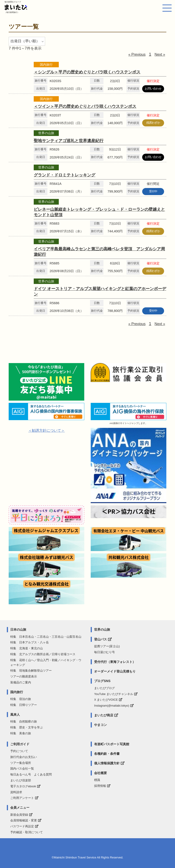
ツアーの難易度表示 (24, 676)
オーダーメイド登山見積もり (115, 671)
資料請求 (16, 792)
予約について (19, 751)
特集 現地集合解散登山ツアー (31, 671)
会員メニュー (20, 808)
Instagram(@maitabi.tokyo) (112, 706)
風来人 (15, 715)
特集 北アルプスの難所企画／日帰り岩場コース (43, 654)
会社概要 (100, 773)
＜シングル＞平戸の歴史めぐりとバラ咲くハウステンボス (87, 72)
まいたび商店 (104, 715)
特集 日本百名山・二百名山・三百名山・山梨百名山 (46, 637)
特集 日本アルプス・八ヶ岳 (30, 642)
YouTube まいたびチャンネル (114, 694)
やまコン (100, 725)
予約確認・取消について (27, 832)
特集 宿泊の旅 (21, 699)
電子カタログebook (23, 786)
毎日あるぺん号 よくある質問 (31, 774)
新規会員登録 (19, 815)
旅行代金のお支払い (24, 757)
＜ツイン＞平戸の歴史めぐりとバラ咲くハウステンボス (85, 106)
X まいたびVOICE (106, 700)
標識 (97, 780)
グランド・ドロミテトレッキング (64, 175)
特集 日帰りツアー (24, 705)
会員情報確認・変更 (24, 820)
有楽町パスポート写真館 (112, 744)
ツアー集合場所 (21, 763)
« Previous (137, 54)
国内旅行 (17, 692)
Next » (160, 54)
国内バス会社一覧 (22, 769)
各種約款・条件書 (107, 754)
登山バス (100, 639)
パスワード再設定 (22, 826)
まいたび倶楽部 (21, 780)
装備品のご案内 (21, 682)
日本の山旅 (18, 630)
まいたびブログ (104, 688)
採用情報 (100, 786)
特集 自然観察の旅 (24, 721)
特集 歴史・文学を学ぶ (27, 727)
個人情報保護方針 (107, 763)
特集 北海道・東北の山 (27, 648)
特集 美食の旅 (21, 733)
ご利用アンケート (22, 798)
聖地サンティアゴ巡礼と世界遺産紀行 (69, 141)
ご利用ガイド (20, 744)
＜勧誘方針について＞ (46, 430)
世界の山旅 (102, 630)
